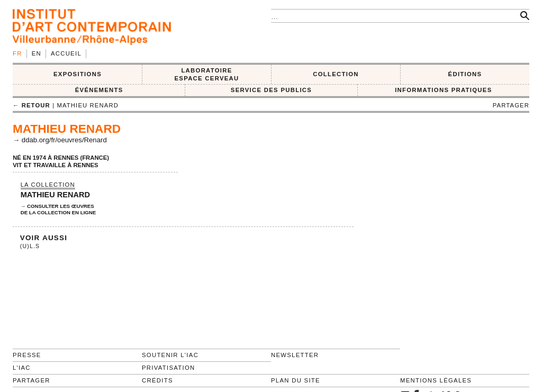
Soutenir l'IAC (170, 355)
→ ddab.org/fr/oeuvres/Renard (60, 140)
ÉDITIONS (465, 74)
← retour (31, 105)
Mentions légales (436, 380)
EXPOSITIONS (78, 74)
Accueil (66, 53)
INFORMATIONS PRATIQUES (443, 90)
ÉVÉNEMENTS (99, 90)
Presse (27, 355)
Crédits (157, 380)
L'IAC (22, 368)
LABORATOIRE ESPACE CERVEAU (206, 74)
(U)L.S (30, 246)
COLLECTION (336, 74)
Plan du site (296, 380)
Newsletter (295, 355)
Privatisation (169, 368)
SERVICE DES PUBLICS (271, 90)
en (37, 53)
